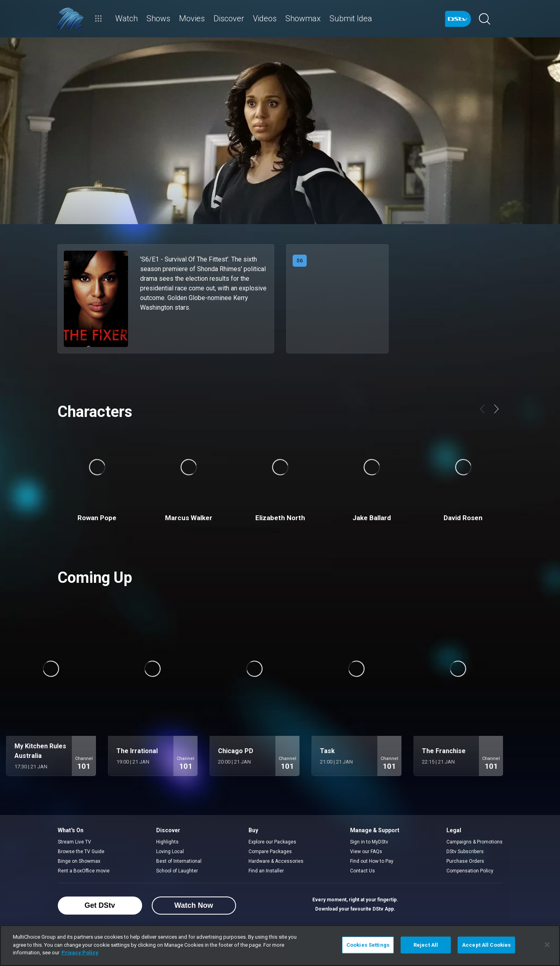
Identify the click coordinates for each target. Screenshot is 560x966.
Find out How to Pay (372, 861)
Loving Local (170, 852)
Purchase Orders (465, 861)
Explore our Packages (272, 842)
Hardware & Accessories (276, 861)
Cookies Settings (368, 945)
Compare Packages (270, 852)
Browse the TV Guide (81, 852)
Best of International (179, 861)
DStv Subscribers (465, 852)
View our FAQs (366, 852)
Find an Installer (266, 871)
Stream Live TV (74, 842)
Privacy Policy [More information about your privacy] (80, 953)
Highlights (167, 842)
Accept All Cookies (486, 945)
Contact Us (362, 871)
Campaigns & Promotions (474, 842)
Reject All (426, 945)
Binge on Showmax (79, 861)
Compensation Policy (470, 871)
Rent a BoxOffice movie (84, 871)
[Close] (547, 945)
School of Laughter (177, 871)
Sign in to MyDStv (369, 842)
